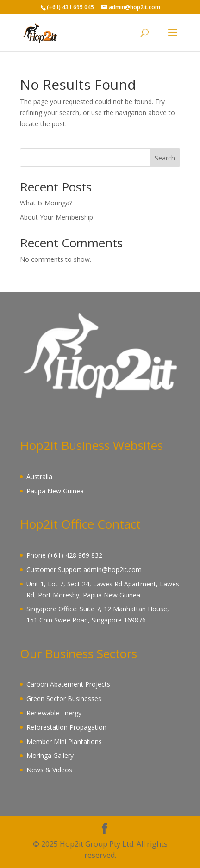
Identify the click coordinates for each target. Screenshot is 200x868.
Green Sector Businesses (64, 699)
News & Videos (49, 770)
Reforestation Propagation (66, 727)
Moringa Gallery (50, 755)
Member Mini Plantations (64, 742)
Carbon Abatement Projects (68, 684)
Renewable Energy (54, 713)
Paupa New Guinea (55, 491)
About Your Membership (56, 217)
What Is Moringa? (46, 203)
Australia (39, 477)
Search (165, 158)
